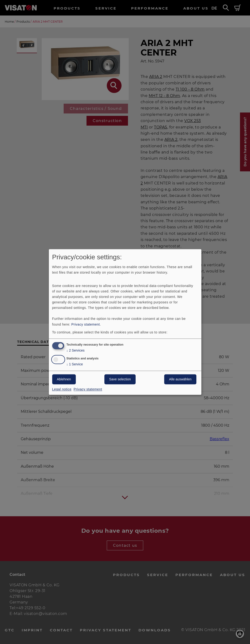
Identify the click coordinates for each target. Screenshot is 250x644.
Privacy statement (86, 324)
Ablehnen (64, 379)
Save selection (120, 379)
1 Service (75, 365)
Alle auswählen (180, 379)
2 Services (76, 351)
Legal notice (62, 389)
